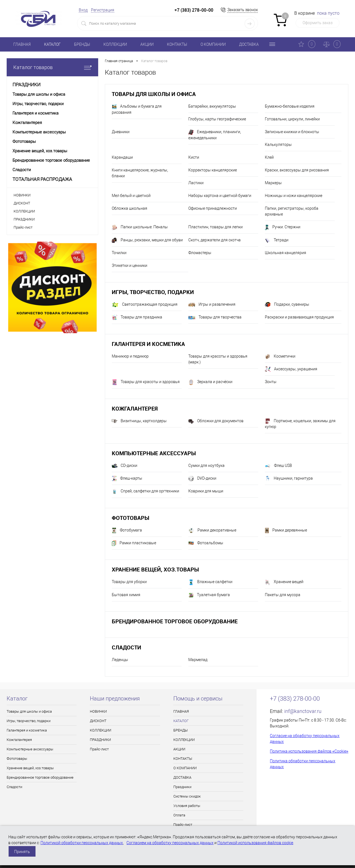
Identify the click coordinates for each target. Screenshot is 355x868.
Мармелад (198, 660)
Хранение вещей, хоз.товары (155, 569)
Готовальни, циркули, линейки (292, 119)
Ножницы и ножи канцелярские (294, 196)
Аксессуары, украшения (291, 369)
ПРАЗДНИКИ (24, 219)
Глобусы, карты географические (217, 119)
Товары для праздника (137, 318)
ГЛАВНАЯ (22, 44)
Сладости (126, 647)
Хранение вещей (284, 582)
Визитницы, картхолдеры (139, 421)
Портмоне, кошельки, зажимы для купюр (300, 424)
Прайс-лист (23, 227)
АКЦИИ (147, 44)
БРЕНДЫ (82, 44)
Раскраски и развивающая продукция (299, 317)
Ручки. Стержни (283, 227)
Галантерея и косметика (148, 344)
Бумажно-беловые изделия (290, 106)
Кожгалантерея (135, 408)
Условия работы (187, 806)
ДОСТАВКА (249, 44)
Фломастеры (200, 253)
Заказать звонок (243, 10)
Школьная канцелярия (286, 253)
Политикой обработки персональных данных (82, 843)
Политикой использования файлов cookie (255, 843)
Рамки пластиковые (134, 543)
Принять (22, 852)
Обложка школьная (130, 208)
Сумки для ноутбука (206, 465)
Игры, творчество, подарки (153, 292)
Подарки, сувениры (287, 305)
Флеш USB (278, 466)
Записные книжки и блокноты (292, 132)
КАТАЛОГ (52, 44)
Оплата (179, 815)
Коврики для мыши (206, 491)
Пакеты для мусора (283, 595)
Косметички (280, 356)
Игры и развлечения (212, 305)
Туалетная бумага (209, 595)
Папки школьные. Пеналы (140, 227)
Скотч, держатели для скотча (215, 240)
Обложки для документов (216, 421)
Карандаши (122, 157)
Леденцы (120, 660)
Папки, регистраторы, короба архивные (292, 211)
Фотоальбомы (206, 543)
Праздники (182, 787)
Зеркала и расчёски (210, 382)
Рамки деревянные (286, 530)
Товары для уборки (129, 582)
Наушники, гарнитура (289, 479)
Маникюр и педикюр (130, 356)
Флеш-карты (127, 479)
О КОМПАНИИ (213, 44)
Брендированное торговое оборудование (175, 621)
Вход (83, 10)
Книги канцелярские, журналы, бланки (140, 173)
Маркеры (273, 183)
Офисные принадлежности (213, 208)
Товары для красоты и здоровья (146, 382)
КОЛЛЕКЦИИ (115, 44)
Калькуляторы (278, 145)
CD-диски (125, 466)
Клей (269, 157)
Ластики (196, 183)
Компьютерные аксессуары (154, 453)
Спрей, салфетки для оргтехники (145, 492)
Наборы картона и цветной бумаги (220, 196)
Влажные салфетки (210, 582)
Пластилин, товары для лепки (215, 227)
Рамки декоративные (212, 530)
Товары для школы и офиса (154, 94)
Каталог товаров (52, 67)
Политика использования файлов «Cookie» (309, 751)
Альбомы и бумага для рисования (137, 109)
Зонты (271, 382)
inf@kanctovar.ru (303, 711)
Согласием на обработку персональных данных (170, 843)
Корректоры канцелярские (213, 170)
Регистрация (103, 10)
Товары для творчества (215, 317)
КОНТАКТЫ (177, 44)
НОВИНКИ (22, 195)
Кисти (194, 157)
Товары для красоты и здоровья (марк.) (218, 359)
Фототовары (130, 518)
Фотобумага (127, 530)
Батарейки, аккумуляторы (212, 106)
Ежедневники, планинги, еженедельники (215, 135)
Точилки (119, 253)
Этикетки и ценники (130, 265)
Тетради (277, 240)
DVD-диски (202, 479)
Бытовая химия (126, 595)
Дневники (121, 132)
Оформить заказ (318, 23)
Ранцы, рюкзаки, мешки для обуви (147, 240)
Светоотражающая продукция (145, 305)
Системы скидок (187, 796)
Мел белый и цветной (131, 196)
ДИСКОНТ (22, 203)
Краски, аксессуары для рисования (297, 170)
